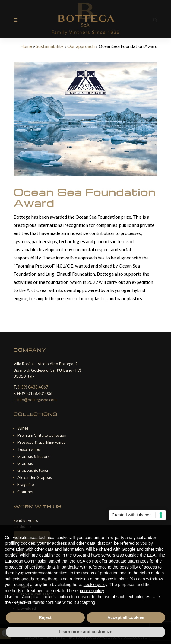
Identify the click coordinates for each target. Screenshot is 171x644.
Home (26, 46)
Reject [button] (45, 617)
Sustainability (50, 46)
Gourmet (25, 492)
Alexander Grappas (35, 477)
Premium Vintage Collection (42, 435)
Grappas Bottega (33, 470)
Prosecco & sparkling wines (41, 442)
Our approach (81, 46)
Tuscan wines (29, 449)
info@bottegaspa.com (37, 400)
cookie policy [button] (95, 585)
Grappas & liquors (33, 456)
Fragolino (26, 484)
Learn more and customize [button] (85, 632)
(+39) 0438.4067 (33, 387)
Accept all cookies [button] (126, 617)
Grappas (25, 463)
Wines (23, 428)
